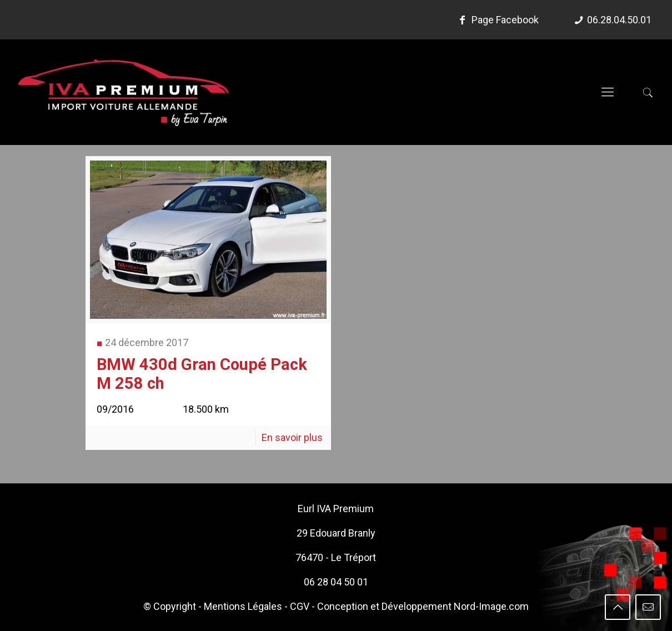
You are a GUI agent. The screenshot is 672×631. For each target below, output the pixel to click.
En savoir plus (292, 437)
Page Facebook (497, 20)
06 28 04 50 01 (336, 582)
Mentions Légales (243, 606)
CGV (300, 606)
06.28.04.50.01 (619, 20)
